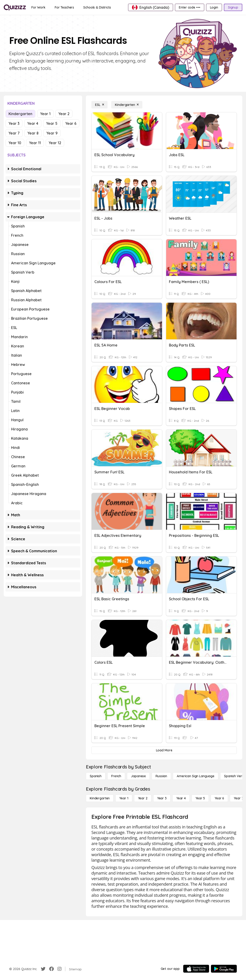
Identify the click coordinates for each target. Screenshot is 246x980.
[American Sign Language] (196, 776)
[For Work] (38, 7)
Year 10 (15, 143)
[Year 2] (143, 798)
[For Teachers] (64, 7)
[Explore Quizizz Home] (15, 7)
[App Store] (196, 969)
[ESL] (99, 105)
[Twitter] (43, 969)
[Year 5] (200, 798)
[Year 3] (162, 798)
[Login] (214, 7)
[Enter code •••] (189, 7)
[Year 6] (219, 798)
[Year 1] (124, 798)
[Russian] (161, 776)
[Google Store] (224, 969)
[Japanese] (138, 776)
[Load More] (164, 750)
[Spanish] (96, 776)
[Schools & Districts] (97, 7)
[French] (116, 776)
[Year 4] (181, 798)
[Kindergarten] (127, 105)
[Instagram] (60, 969)
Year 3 (14, 123)
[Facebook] (51, 969)
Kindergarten (20, 114)
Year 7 (14, 133)
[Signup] (233, 7)
